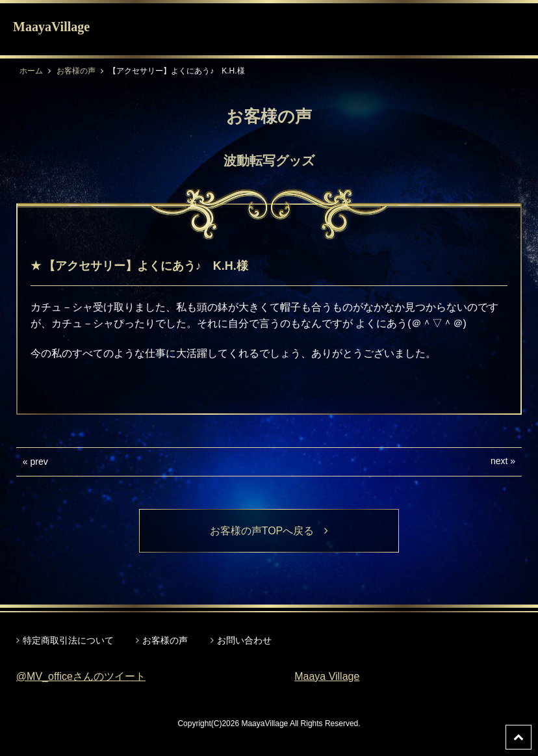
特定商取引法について (68, 640)
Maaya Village (327, 676)
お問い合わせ (244, 640)
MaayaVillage (51, 27)
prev (39, 462)
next (499, 461)
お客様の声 (76, 71)
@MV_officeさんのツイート (81, 676)
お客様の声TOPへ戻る (269, 531)
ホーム (31, 71)
